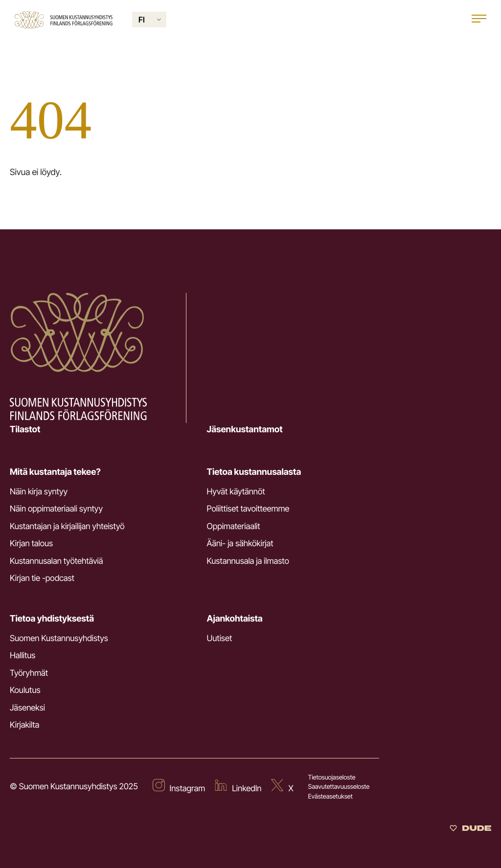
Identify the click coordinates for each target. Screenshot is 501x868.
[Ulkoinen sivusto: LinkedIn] (238, 787)
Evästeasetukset (330, 797)
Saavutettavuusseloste (339, 787)
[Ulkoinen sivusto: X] (282, 787)
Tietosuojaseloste (332, 778)
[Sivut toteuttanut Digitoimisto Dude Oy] (470, 830)
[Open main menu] (479, 20)
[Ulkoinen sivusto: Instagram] (179, 787)
